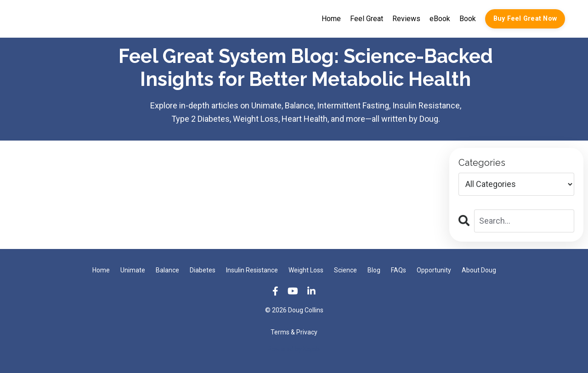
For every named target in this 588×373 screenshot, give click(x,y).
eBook (440, 19)
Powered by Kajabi (294, 349)
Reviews (406, 19)
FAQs (399, 270)
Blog (374, 270)
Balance (167, 270)
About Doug (479, 270)
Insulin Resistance (252, 270)
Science (345, 270)
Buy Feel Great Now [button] (525, 19)
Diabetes (203, 270)
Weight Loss (306, 270)
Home (331, 19)
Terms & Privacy (294, 332)
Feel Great (367, 19)
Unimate (133, 270)
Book (468, 19)
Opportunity (434, 270)
